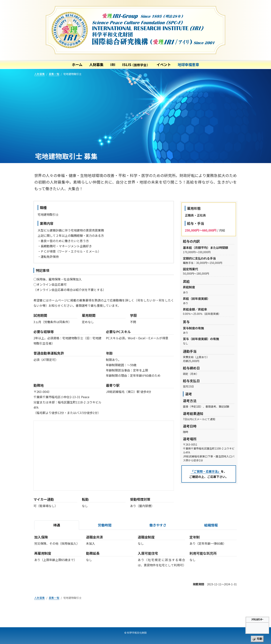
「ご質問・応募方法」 (206, 471)
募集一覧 (54, 74)
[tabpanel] (135, 554)
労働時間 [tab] (105, 525)
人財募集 (96, 64)
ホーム (77, 64)
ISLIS (136, 64)
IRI (113, 64)
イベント (164, 64)
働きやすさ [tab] (158, 525)
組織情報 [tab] (211, 525)
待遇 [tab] (57, 525)
